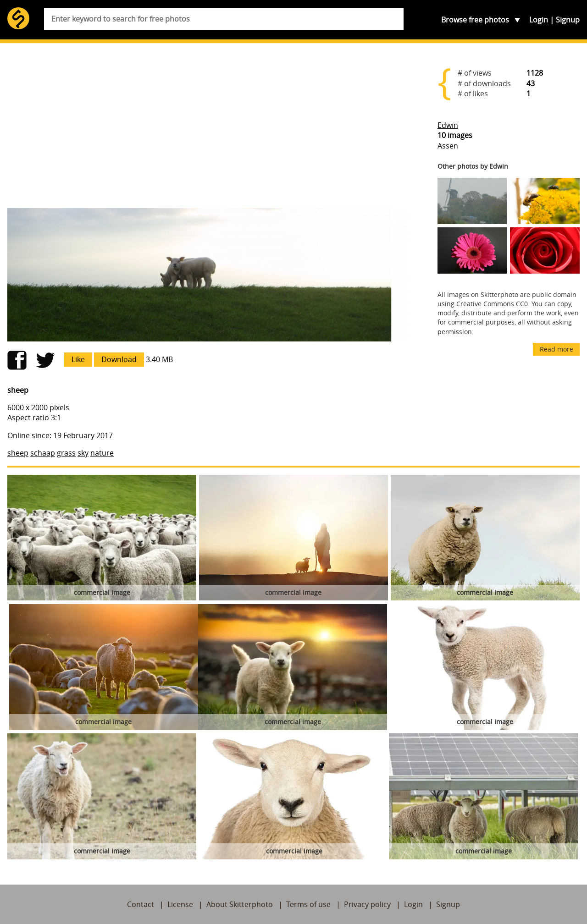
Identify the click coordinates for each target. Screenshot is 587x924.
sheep (18, 453)
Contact (141, 904)
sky (83, 453)
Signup (568, 20)
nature (102, 453)
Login (539, 20)
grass (66, 453)
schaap (43, 453)
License (180, 904)
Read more (557, 349)
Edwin (448, 125)
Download (119, 359)
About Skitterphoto (240, 904)
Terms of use (308, 904)
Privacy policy (367, 904)
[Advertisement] (208, 129)
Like (78, 359)
